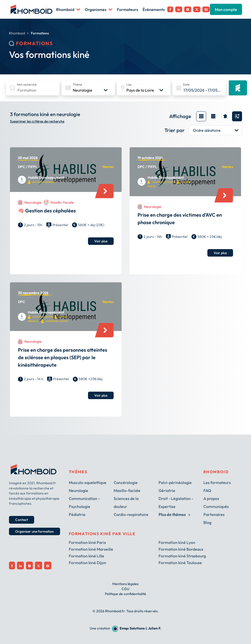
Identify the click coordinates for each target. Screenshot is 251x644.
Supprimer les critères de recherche (37, 121)
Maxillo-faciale (127, 490)
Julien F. (155, 628)
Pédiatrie (77, 514)
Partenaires (214, 514)
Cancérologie (126, 483)
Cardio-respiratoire (131, 514)
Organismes (99, 9)
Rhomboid (68, 9)
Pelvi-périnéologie (175, 483)
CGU (125, 589)
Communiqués (216, 506)
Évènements (154, 9)
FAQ (207, 490)
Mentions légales (125, 584)
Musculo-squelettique (88, 483)
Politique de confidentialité (125, 594)
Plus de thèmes (174, 514)
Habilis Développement (46, 178)
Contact (22, 520)
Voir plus (101, 241)
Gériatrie (167, 490)
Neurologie (79, 490)
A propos (211, 498)
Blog (207, 522)
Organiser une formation (35, 531)
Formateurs (127, 9)
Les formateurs (217, 483)
